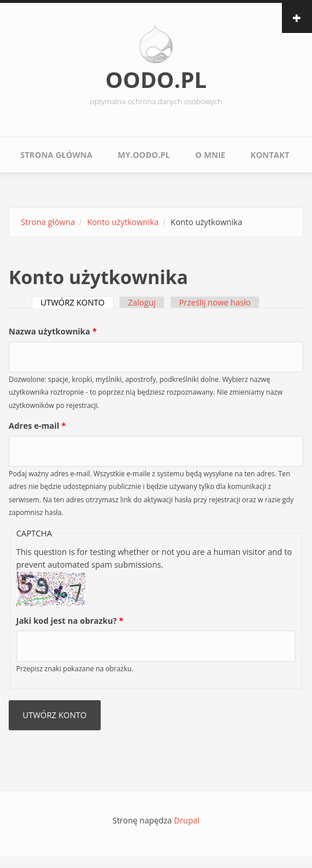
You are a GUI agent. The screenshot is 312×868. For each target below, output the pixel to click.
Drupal (186, 820)
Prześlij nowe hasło (215, 302)
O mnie (210, 155)
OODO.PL (156, 79)
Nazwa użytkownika (53, 331)
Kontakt (270, 155)
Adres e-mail (37, 426)
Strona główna (56, 155)
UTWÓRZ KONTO (77, 302)
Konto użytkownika (123, 222)
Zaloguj (142, 302)
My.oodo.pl (144, 155)
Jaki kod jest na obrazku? (70, 621)
